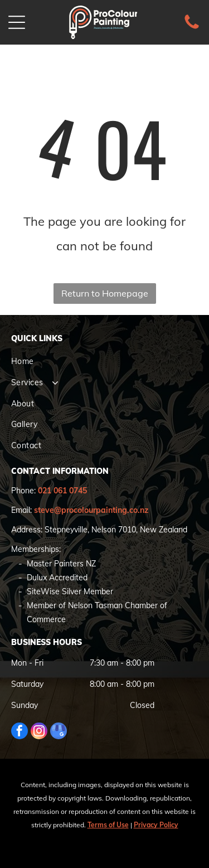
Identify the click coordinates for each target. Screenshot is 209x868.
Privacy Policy (156, 825)
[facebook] (20, 732)
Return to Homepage (105, 293)
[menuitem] (104, 362)
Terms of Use (108, 825)
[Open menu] (17, 22)
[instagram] (39, 732)
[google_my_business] (59, 732)
